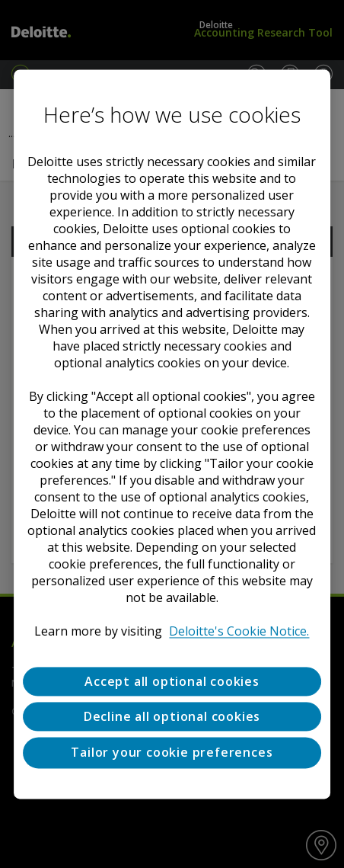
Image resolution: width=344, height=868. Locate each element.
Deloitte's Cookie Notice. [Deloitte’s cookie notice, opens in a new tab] (239, 631)
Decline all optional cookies (172, 716)
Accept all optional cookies (172, 681)
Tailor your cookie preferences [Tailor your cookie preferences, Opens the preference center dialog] (172, 753)
